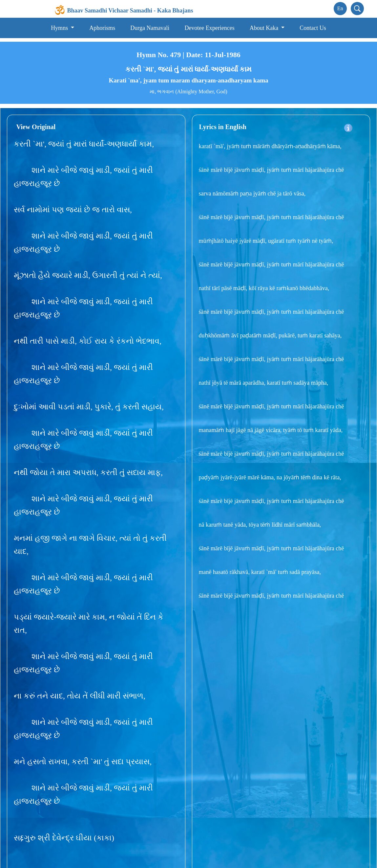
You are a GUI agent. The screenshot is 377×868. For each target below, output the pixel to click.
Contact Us (313, 28)
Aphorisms (102, 28)
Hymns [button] (60, 28)
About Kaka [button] (265, 28)
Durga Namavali (150, 28)
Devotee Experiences (209, 28)
